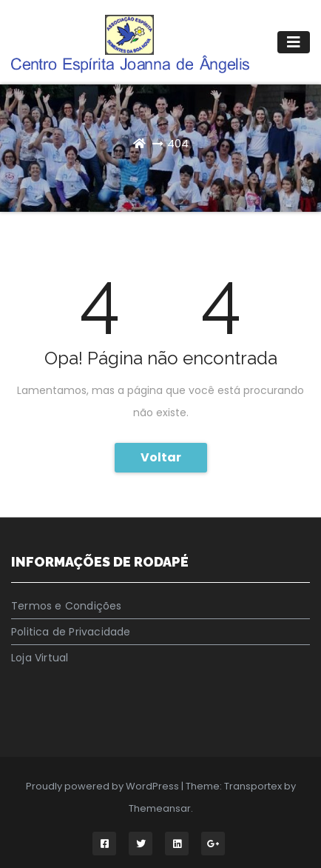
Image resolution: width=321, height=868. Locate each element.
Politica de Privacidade (71, 632)
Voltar (161, 457)
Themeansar (160, 808)
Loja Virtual (40, 658)
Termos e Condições (67, 606)
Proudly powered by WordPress (104, 786)
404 (178, 143)
